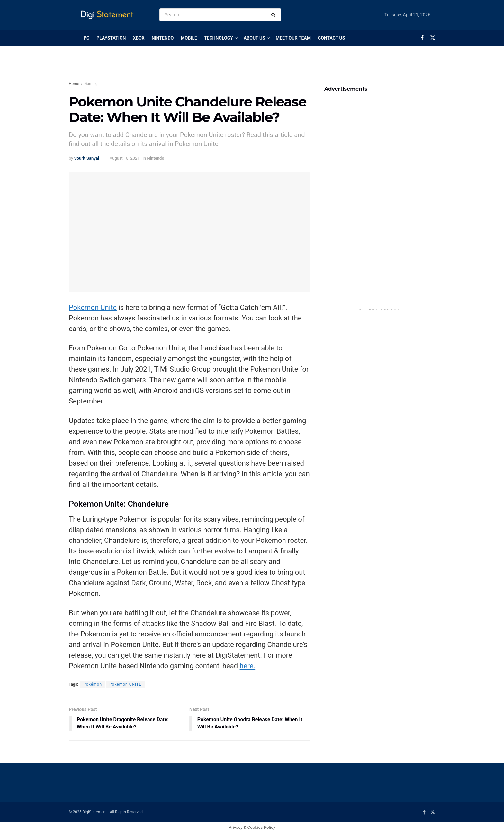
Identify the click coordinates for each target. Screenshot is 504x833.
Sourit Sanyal (87, 158)
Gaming (91, 84)
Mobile (189, 38)
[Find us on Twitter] (433, 38)
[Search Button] (275, 15)
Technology (219, 38)
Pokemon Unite (93, 307)
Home (74, 84)
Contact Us (331, 38)
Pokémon (93, 684)
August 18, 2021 (125, 158)
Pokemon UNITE (125, 684)
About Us (254, 38)
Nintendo (163, 38)
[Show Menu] (72, 38)
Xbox (139, 38)
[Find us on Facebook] (422, 38)
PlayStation (111, 38)
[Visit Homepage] (108, 15)
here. (248, 666)
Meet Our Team (293, 38)
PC (86, 38)
